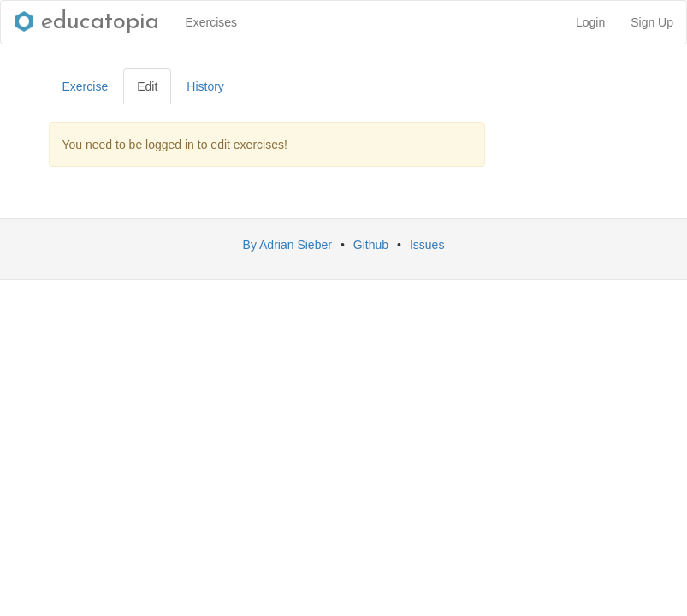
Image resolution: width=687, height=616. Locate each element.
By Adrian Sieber (287, 245)
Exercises (211, 22)
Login (590, 22)
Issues (427, 245)
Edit (147, 86)
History (205, 86)
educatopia (86, 22)
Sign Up (652, 22)
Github (371, 245)
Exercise (86, 86)
